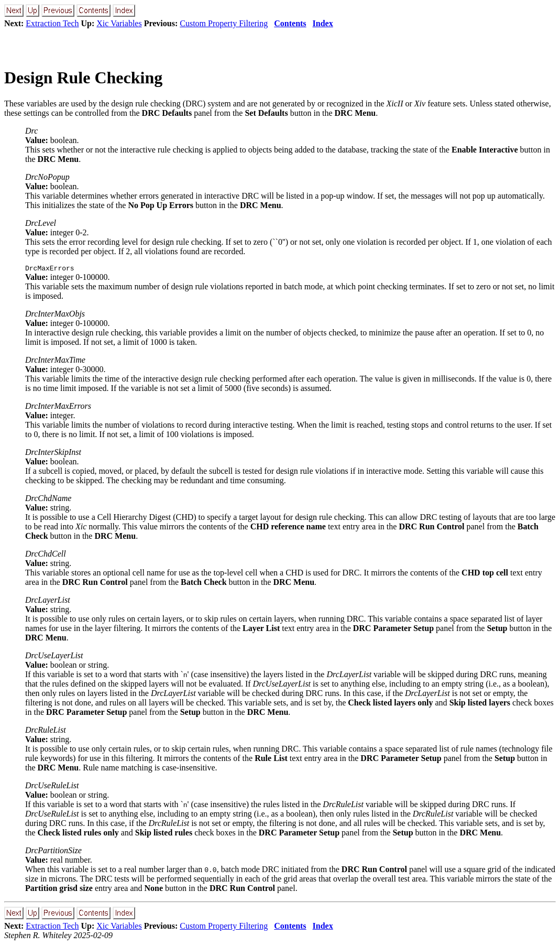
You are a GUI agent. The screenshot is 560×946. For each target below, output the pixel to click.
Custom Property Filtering (224, 23)
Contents (290, 23)
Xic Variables (119, 23)
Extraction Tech (52, 23)
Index (323, 23)
